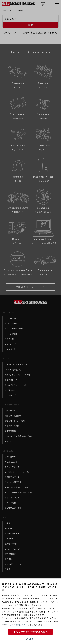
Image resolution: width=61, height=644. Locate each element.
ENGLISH (30, 639)
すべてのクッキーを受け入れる (30, 632)
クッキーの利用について (17, 625)
